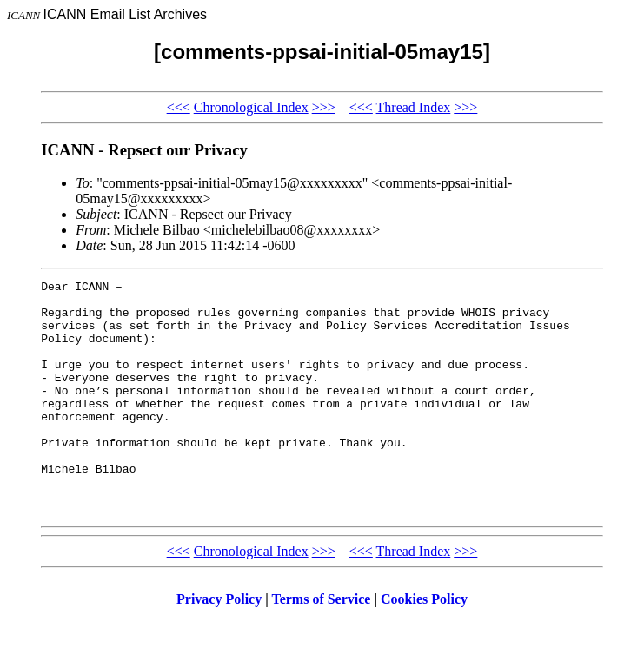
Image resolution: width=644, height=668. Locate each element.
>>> (324, 107)
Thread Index (414, 107)
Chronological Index (251, 107)
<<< (179, 107)
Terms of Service (321, 646)
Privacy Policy (219, 646)
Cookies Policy (424, 646)
